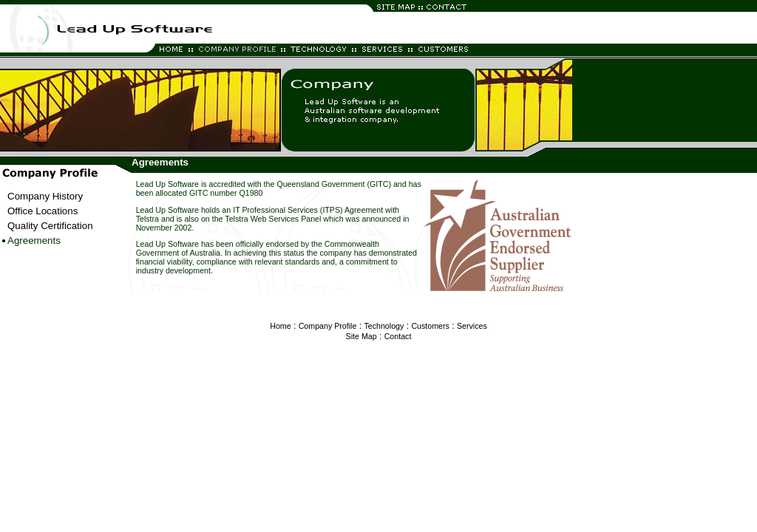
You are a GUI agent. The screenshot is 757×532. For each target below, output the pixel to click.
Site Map (361, 336)
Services (472, 326)
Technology (384, 326)
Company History (45, 196)
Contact (398, 336)
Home (280, 326)
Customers (430, 326)
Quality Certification (50, 226)
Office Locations (43, 211)
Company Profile (328, 326)
